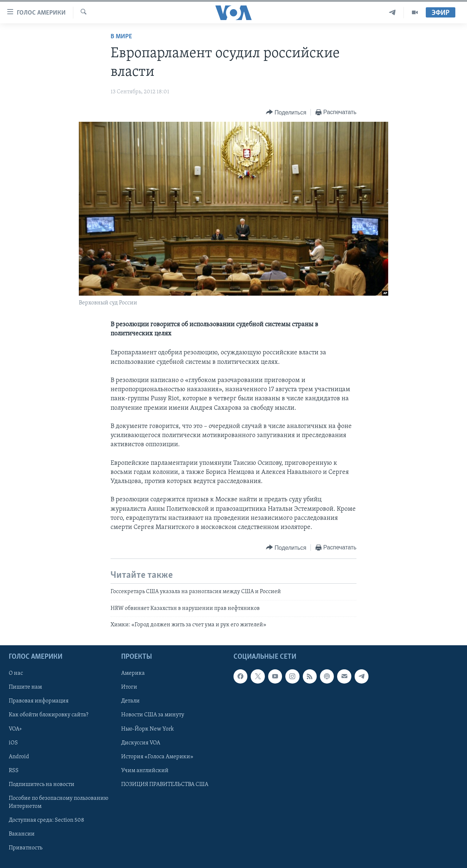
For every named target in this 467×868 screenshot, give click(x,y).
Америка (133, 674)
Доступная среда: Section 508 (47, 820)
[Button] (286, 112)
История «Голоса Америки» (157, 757)
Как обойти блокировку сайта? (49, 715)
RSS (14, 771)
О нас (16, 674)
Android (19, 757)
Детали (130, 701)
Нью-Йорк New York (147, 729)
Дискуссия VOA (141, 743)
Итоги (129, 688)
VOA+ (16, 729)
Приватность (26, 848)
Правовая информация (39, 701)
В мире (121, 37)
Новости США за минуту (153, 715)
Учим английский (145, 771)
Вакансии (22, 834)
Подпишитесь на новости (42, 785)
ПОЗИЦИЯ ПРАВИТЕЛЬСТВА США (165, 785)
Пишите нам (25, 688)
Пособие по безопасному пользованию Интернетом (59, 802)
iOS (13, 743)
